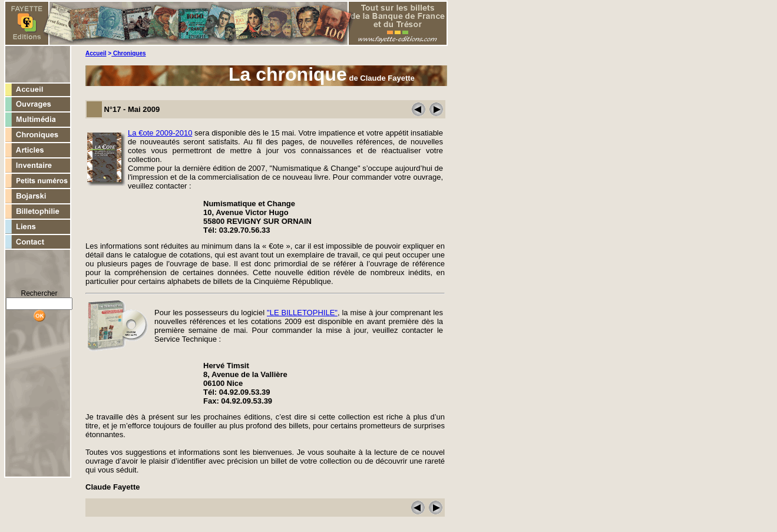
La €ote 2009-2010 (160, 133)
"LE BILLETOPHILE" (302, 313)
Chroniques (128, 53)
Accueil (96, 53)
